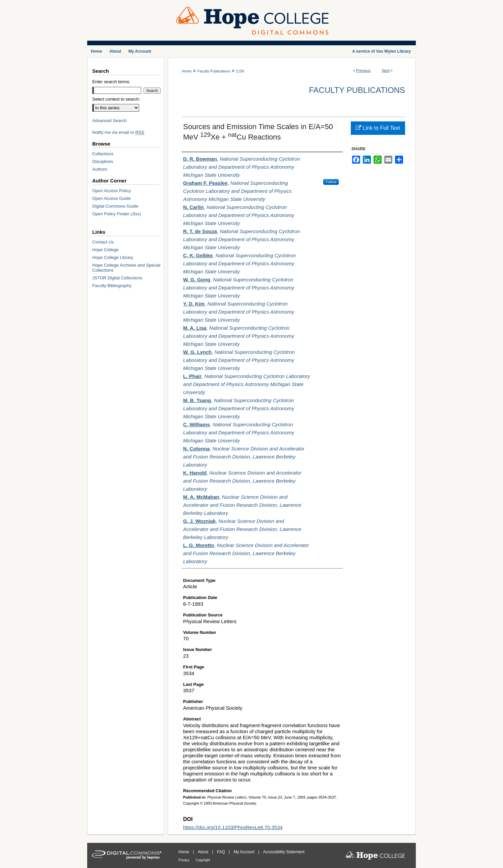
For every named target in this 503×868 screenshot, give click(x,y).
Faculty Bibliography (112, 286)
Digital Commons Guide (115, 206)
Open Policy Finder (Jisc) (117, 214)
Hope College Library (113, 257)
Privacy (184, 860)
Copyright (203, 860)
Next (386, 70)
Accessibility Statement (284, 852)
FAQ (221, 852)
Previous (363, 70)
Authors (100, 169)
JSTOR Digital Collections (117, 278)
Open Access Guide (111, 198)
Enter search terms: (111, 82)
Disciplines (103, 161)
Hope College (105, 250)
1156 (240, 71)
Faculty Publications (214, 71)
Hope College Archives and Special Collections (126, 268)
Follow (331, 182)
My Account (245, 852)
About (204, 852)
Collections (103, 154)
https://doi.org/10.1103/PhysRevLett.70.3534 (233, 827)
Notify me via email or (118, 132)
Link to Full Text (378, 128)
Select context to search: (116, 99)
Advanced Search (109, 121)
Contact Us (103, 242)
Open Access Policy (111, 191)
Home (187, 71)
